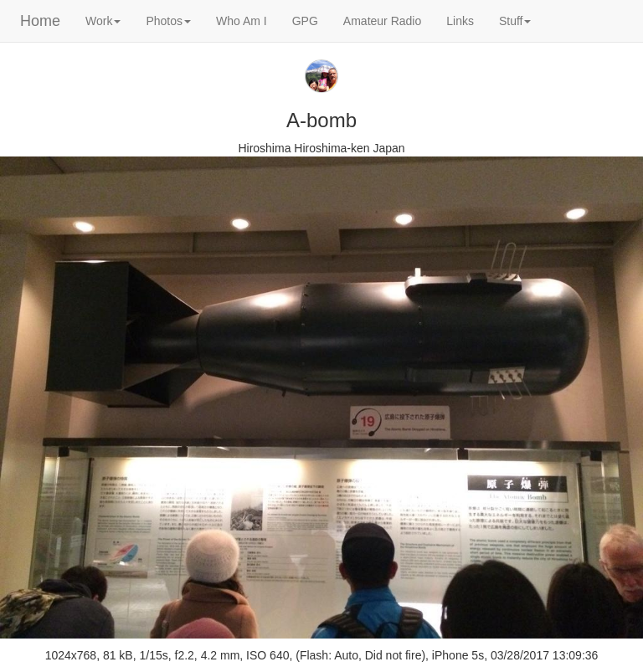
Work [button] (103, 21)
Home (40, 21)
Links (460, 21)
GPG (305, 21)
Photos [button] (168, 21)
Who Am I (242, 21)
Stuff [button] (515, 21)
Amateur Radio (382, 21)
